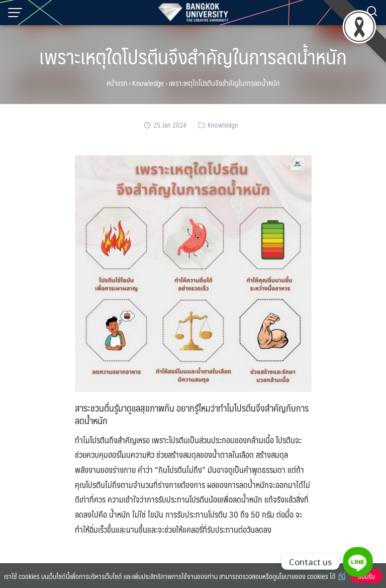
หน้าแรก (117, 83)
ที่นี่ (342, 576)
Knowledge (148, 83)
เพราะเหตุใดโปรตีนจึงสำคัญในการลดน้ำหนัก (193, 56)
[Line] (358, 562)
